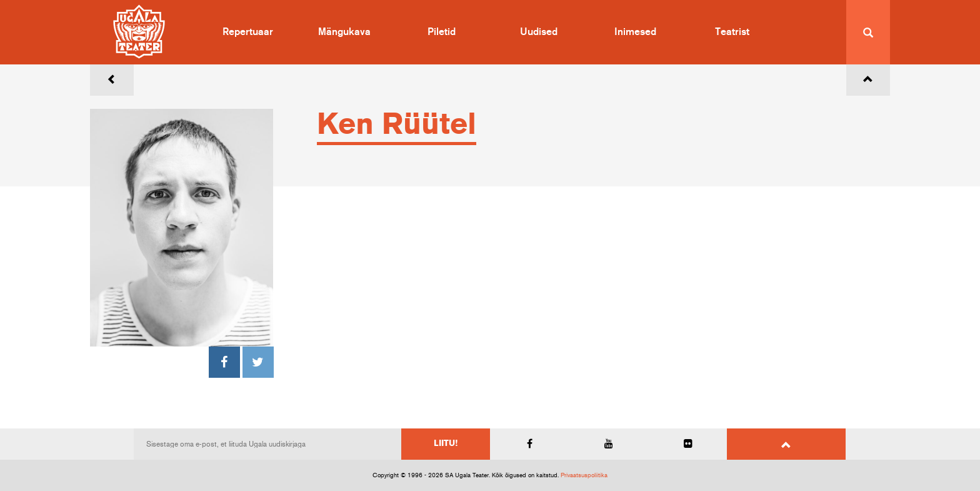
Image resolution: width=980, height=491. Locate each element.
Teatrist (732, 32)
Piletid (442, 32)
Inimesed (635, 32)
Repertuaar (248, 32)
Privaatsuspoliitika (584, 475)
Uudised (539, 32)
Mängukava (344, 32)
